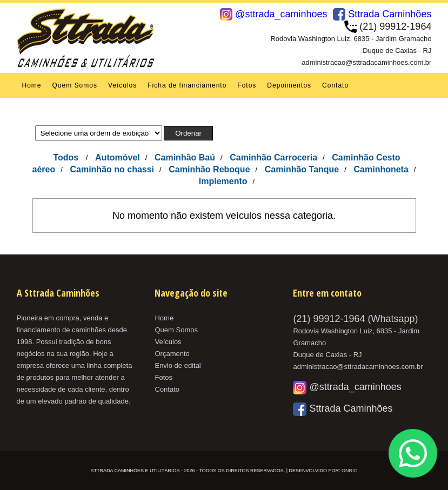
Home (32, 85)
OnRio (350, 471)
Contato (335, 85)
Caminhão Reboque (209, 169)
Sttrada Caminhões (382, 14)
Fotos (247, 85)
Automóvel (118, 157)
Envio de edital (178, 365)
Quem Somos (75, 85)
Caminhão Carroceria (273, 157)
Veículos (122, 85)
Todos (66, 157)
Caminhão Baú (185, 157)
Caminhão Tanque (302, 169)
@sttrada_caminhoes (273, 14)
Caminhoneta (381, 169)
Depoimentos (289, 85)
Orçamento (172, 354)
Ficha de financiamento (187, 85)
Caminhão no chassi (112, 169)
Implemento (223, 181)
